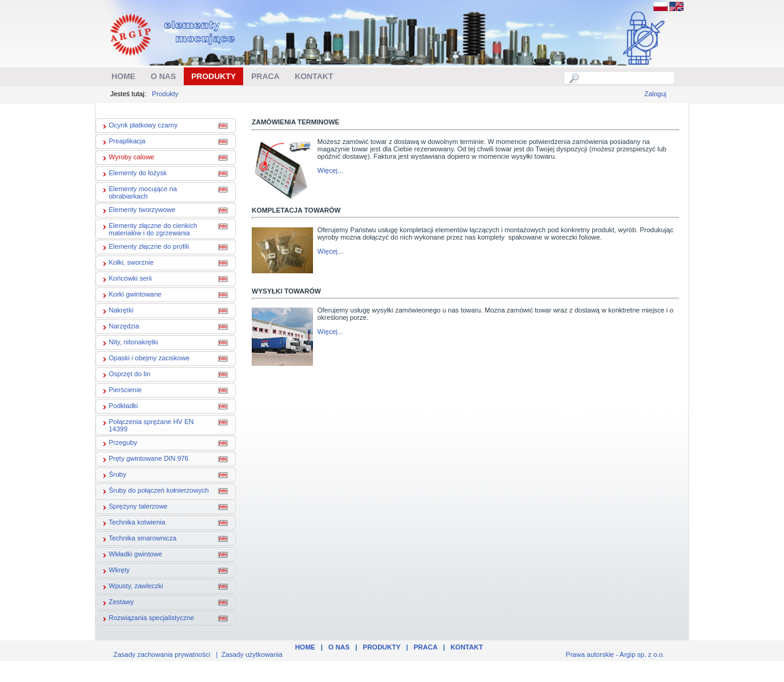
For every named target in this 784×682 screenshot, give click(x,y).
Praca (425, 647)
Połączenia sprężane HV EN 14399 (147, 425)
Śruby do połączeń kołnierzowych (154, 491)
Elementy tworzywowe (138, 211)
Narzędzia (119, 327)
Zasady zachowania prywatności (162, 654)
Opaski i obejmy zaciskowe (145, 359)
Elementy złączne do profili (144, 248)
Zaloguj (655, 94)
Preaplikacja (123, 142)
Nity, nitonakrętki (129, 343)
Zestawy (117, 603)
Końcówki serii (126, 279)
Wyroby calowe (127, 158)
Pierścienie (121, 391)
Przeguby (118, 444)
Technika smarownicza (138, 539)
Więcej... (330, 170)
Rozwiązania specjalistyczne (147, 619)
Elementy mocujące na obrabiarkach (138, 192)
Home (305, 647)
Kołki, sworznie (126, 263)
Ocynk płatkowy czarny (138, 126)
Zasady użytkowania (252, 654)
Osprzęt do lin (125, 375)
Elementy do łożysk (133, 174)
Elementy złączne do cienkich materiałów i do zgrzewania (148, 229)
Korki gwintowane (130, 295)
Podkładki (119, 407)
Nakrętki (116, 311)
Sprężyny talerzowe (134, 507)
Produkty (165, 94)
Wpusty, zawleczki (131, 587)
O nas (339, 647)
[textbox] (626, 78)
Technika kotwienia (132, 523)
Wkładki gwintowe (131, 555)
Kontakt (466, 647)
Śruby (113, 476)
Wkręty (115, 571)
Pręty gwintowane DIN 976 (144, 460)
